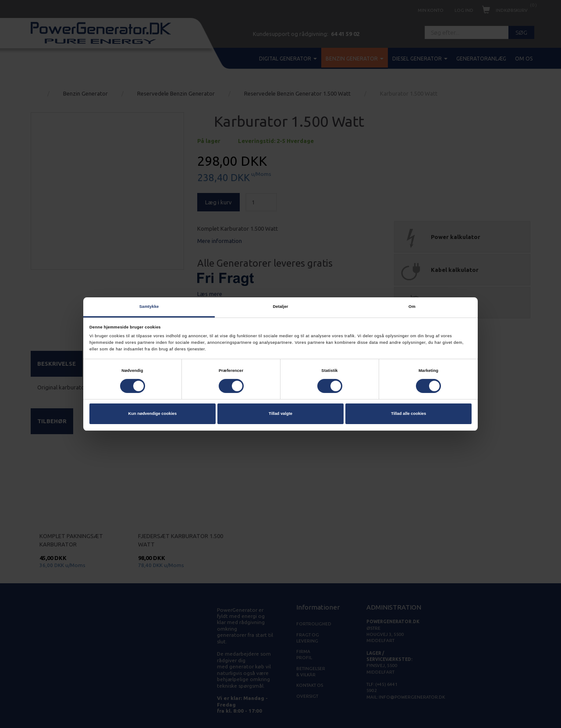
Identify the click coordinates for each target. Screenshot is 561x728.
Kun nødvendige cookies (152, 414)
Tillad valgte (280, 414)
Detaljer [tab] (280, 307)
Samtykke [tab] (149, 307)
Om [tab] (412, 307)
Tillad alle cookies (408, 414)
